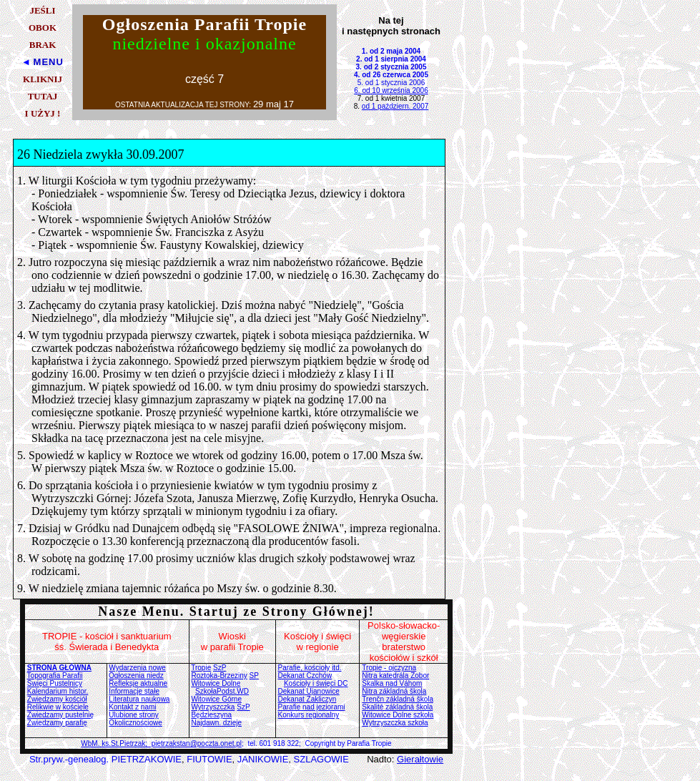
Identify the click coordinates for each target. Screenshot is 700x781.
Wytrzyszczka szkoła (395, 723)
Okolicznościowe (135, 723)
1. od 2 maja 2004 (391, 51)
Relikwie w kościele (58, 707)
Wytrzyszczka (213, 707)
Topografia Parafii (55, 676)
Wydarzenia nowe (137, 668)
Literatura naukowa (139, 699)
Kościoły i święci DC (316, 683)
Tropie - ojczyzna (389, 668)
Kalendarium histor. (58, 691)
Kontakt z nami (132, 707)
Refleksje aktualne (138, 683)
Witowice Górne (216, 699)
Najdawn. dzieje (216, 723)
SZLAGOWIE (321, 759)
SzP (220, 668)
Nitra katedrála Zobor (395, 676)
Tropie (201, 668)
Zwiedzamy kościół (57, 699)
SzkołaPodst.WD (222, 691)
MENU (49, 62)
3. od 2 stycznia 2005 (391, 67)
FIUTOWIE (209, 759)
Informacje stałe (134, 691)
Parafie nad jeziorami (312, 707)
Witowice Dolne (216, 683)
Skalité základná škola (397, 707)
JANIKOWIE (263, 759)
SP (254, 676)
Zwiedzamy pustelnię (60, 715)
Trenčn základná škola (398, 699)
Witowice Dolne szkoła (398, 715)
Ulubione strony (133, 715)
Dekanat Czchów (305, 676)
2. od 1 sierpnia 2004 (391, 59)
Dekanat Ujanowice (309, 691)
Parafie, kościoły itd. (310, 668)
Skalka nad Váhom (392, 683)
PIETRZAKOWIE (147, 759)
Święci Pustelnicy (55, 683)
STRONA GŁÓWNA (59, 668)
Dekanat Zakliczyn (307, 699)
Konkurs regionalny (309, 715)
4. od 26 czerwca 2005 (391, 75)
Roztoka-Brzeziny (219, 676)
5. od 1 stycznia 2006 (391, 83)
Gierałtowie (420, 759)
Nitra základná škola (394, 691)
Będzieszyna (211, 715)
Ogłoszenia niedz (136, 676)
